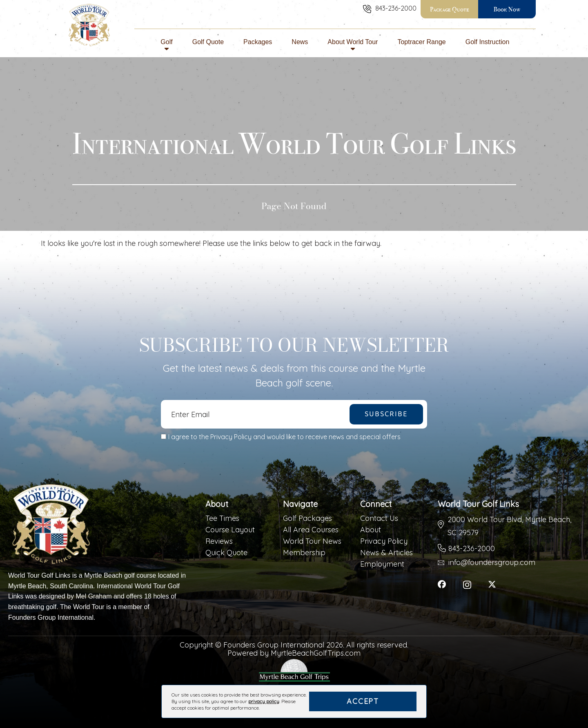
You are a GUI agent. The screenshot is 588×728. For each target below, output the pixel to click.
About (371, 530)
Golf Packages (307, 518)
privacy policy (264, 701)
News (300, 46)
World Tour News (312, 541)
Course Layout (230, 530)
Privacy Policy (384, 541)
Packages (258, 46)
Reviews (219, 541)
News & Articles (386, 553)
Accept (363, 701)
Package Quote (450, 9)
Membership (304, 553)
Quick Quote (226, 553)
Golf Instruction (488, 46)
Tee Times (222, 518)
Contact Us (379, 518)
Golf (166, 46)
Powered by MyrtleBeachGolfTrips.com (294, 653)
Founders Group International (51, 617)
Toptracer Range (421, 46)
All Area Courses (311, 530)
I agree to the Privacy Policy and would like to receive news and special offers (284, 437)
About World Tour (353, 46)
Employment (382, 564)
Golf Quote (208, 46)
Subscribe (386, 414)
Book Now (507, 9)
